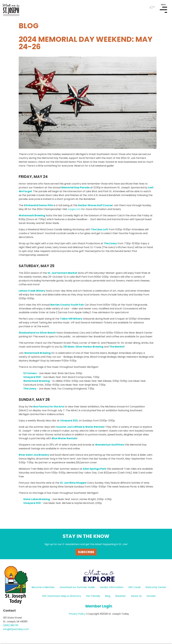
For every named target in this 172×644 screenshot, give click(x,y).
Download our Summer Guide (77, 587)
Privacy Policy (77, 614)
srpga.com (74, 209)
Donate (151, 596)
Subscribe (86, 552)
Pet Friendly (93, 596)
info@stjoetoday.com (16, 629)
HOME (11, 9)
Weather (121, 596)
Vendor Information (112, 587)
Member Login (99, 606)
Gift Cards (134, 587)
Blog (108, 596)
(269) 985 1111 (11, 625)
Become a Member (43, 587)
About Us (136, 596)
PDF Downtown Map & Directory (62, 596)
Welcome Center (156, 587)
